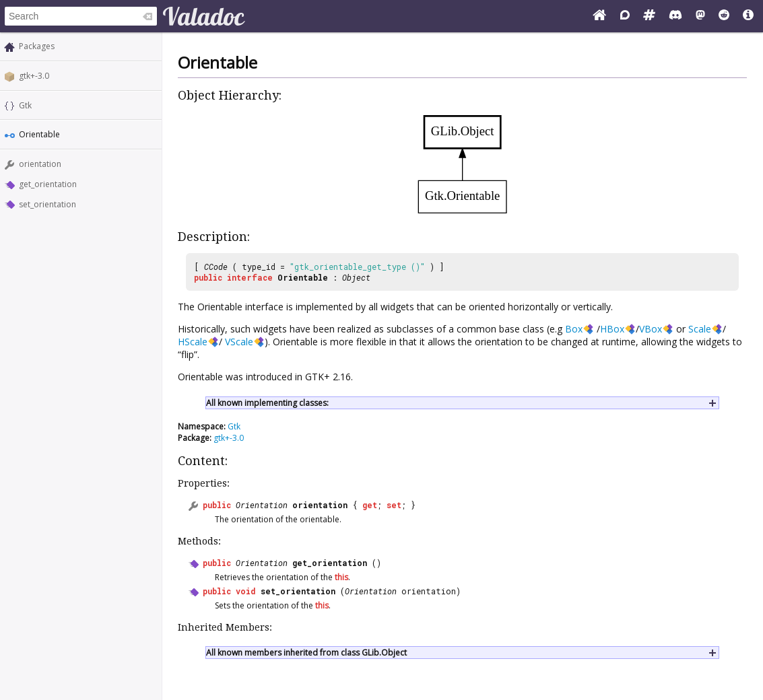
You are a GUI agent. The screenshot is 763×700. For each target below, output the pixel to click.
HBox (612, 329)
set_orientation (47, 204)
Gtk (25, 105)
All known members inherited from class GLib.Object (306, 653)
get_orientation (48, 184)
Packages (37, 46)
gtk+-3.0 (34, 76)
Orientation (262, 505)
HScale (193, 342)
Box (574, 329)
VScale (239, 342)
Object (356, 277)
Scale (700, 329)
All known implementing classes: (267, 403)
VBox (651, 329)
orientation (40, 164)
